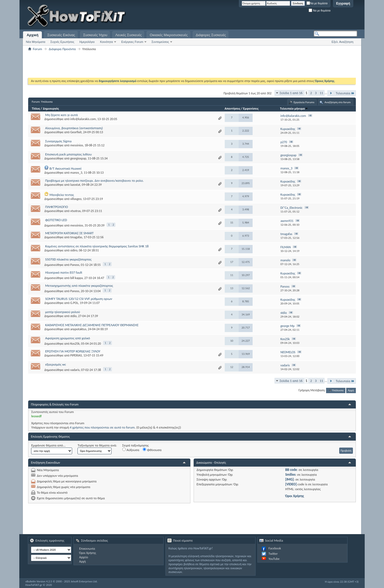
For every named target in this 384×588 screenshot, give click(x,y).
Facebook (275, 548)
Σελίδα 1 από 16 (291, 93)
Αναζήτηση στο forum (337, 102)
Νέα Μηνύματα (35, 42)
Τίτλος (36, 109)
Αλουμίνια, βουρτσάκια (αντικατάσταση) (74, 128)
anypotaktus (78, 329)
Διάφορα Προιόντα (62, 49)
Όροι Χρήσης (295, 496)
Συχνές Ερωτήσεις (62, 42)
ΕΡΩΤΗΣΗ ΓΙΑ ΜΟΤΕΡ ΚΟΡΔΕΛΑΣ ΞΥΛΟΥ (73, 351)
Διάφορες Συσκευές (211, 35)
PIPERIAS (76, 355)
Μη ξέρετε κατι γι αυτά (61, 115)
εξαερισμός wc (56, 364)
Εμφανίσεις (251, 109)
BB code (291, 470)
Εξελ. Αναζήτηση (343, 42)
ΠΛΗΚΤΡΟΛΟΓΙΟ (56, 207)
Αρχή (351, 390)
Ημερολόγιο (87, 42)
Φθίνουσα (152, 450)
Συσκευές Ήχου (95, 35)
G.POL (74, 303)
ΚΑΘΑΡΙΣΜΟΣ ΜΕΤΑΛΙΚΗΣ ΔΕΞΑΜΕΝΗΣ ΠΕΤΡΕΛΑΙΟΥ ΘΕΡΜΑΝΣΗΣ (92, 325)
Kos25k (75, 344)
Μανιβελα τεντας (62, 195)
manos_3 (76, 173)
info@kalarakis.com (83, 119)
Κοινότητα (106, 42)
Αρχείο (84, 557)
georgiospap (78, 158)
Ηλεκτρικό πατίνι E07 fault (64, 272)
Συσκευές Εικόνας (61, 35)
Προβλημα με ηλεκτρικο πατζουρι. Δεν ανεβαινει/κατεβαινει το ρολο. (94, 181)
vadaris (75, 370)
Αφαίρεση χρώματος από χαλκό (67, 338)
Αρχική (33, 35)
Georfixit (76, 132)
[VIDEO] (291, 484)
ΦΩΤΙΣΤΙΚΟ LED (56, 220)
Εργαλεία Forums (304, 102)
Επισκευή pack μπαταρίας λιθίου (68, 154)
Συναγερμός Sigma (58, 141)
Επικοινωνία (87, 549)
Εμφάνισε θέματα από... (48, 445)
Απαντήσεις (233, 109)
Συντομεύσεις (160, 42)
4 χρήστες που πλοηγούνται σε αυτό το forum (102, 427)
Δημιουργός (51, 109)
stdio (73, 316)
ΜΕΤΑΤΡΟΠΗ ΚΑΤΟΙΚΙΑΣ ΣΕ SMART (69, 233)
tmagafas (76, 237)
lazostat (75, 185)
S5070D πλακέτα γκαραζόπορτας (68, 259)
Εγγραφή (343, 3)
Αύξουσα (131, 450)
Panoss (75, 265)
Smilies (290, 475)
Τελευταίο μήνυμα (294, 109)
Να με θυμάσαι (317, 3)
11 (321, 93)
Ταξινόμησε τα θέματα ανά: (97, 445)
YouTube (274, 559)
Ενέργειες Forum (132, 42)
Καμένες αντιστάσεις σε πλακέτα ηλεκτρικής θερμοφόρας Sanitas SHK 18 (97, 246)
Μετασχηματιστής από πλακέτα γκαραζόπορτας (79, 286)
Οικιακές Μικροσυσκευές (169, 35)
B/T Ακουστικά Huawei (65, 168)
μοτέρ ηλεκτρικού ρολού (62, 312)
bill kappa (77, 278)
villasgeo (76, 199)
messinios (77, 145)
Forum (37, 49)
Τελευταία (345, 93)
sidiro (74, 250)
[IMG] (290, 479)
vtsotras (75, 211)
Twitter (273, 554)
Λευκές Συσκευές (128, 35)
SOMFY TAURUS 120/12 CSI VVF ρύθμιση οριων (79, 299)
